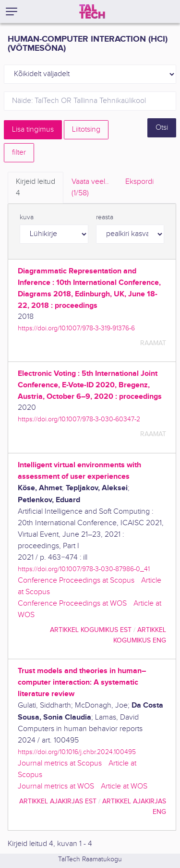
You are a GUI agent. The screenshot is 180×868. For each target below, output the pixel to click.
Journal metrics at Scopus (60, 763)
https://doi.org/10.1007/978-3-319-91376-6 (76, 328)
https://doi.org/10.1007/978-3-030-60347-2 (79, 419)
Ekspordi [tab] (139, 182)
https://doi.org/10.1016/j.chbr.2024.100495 (77, 752)
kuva (27, 217)
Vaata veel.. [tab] (90, 188)
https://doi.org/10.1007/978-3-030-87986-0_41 (84, 569)
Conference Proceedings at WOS (72, 603)
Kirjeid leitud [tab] (36, 188)
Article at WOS (124, 786)
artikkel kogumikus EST (91, 630)
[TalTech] (92, 11)
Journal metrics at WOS (56, 786)
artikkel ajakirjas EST (58, 801)
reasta (105, 217)
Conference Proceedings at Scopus (76, 581)
